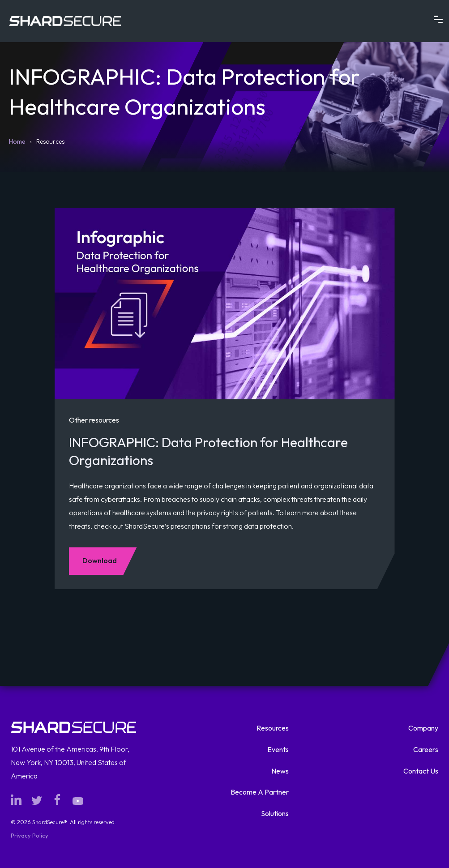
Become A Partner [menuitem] (260, 792)
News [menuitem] (280, 771)
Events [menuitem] (278, 749)
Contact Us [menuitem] (421, 771)
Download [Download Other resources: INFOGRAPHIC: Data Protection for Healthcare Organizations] (100, 560)
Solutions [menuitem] (275, 813)
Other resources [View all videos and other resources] (94, 420)
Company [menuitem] (423, 728)
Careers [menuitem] (426, 749)
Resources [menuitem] (273, 728)
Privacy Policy (30, 835)
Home (17, 141)
